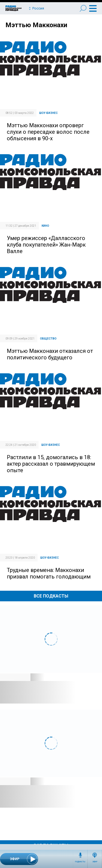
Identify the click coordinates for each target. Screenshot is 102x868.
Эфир (95, 862)
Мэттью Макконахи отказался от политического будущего (50, 354)
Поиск (83, 8)
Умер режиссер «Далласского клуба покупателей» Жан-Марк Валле (46, 245)
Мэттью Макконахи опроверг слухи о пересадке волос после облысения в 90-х (48, 132)
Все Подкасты (51, 596)
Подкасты (80, 862)
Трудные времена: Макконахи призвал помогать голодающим (49, 573)
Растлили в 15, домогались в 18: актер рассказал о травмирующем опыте (51, 464)
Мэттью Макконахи (36, 25)
